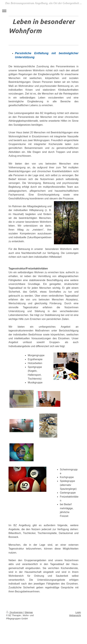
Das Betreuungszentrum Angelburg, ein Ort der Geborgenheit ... (44, 3)
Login (78, 612)
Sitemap (29, 612)
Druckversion (15, 612)
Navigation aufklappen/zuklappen (43, 11)
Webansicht (75, 615)
